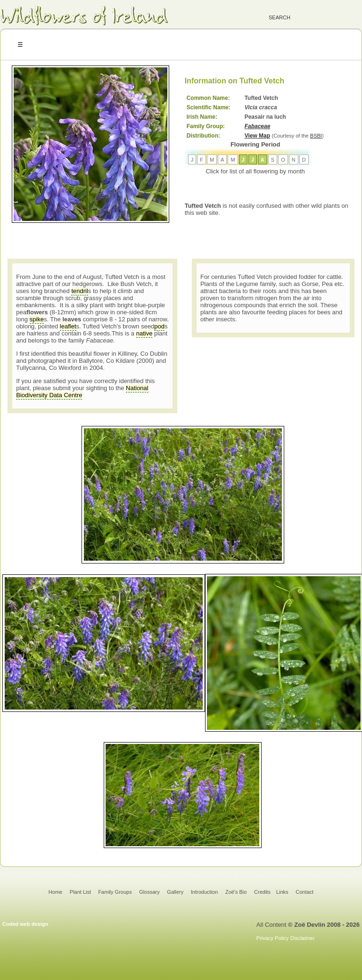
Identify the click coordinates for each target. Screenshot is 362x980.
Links (282, 892)
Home (55, 892)
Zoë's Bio (236, 892)
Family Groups (115, 892)
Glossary (149, 892)
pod (159, 326)
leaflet (68, 326)
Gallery (175, 892)
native (144, 333)
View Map (257, 136)
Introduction (204, 892)
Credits (262, 892)
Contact (304, 892)
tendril (79, 291)
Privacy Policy (272, 938)
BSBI (316, 136)
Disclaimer (302, 938)
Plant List (81, 892)
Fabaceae (258, 126)
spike (37, 319)
